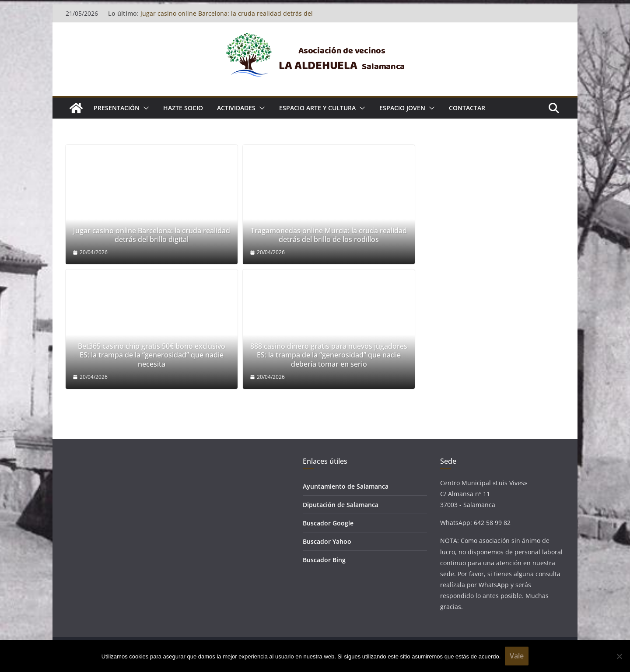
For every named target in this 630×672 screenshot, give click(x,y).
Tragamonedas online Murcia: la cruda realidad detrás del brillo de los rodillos (329, 235)
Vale (517, 656)
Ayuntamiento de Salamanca (346, 486)
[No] (619, 656)
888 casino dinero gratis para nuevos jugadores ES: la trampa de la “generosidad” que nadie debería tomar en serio (329, 355)
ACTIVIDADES (236, 108)
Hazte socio (183, 108)
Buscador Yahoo (327, 541)
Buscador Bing (324, 560)
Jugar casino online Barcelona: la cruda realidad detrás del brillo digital (152, 235)
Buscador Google (328, 523)
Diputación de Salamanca (341, 505)
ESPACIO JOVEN (402, 108)
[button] (144, 108)
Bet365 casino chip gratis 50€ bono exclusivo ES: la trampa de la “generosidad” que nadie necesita (152, 355)
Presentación (117, 108)
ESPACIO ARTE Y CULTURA (317, 108)
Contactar (467, 108)
